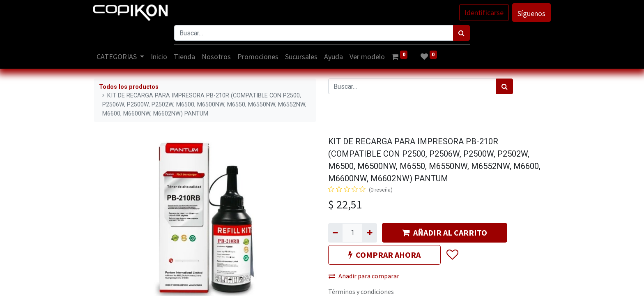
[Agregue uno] (369, 233)
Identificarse (483, 13)
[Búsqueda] (461, 33)
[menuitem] (160, 57)
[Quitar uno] (335, 233)
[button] (452, 255)
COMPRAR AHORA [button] (384, 255)
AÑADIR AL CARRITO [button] (445, 232)
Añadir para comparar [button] (364, 276)
